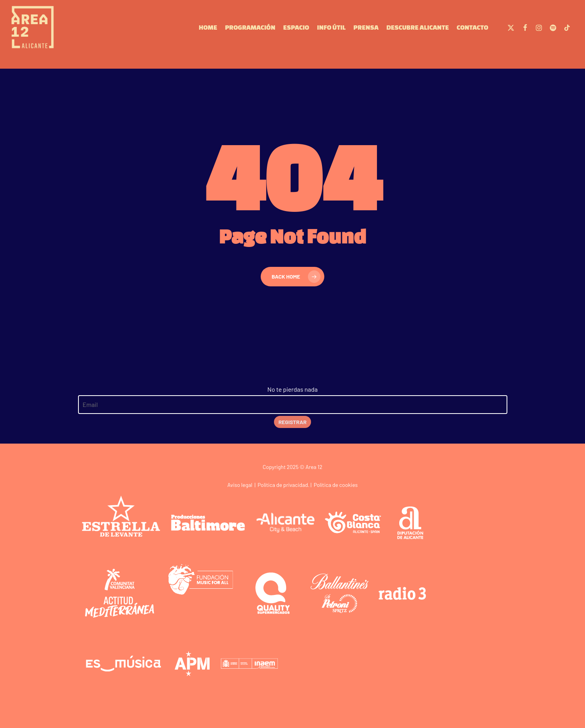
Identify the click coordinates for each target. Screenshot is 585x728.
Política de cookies (336, 485)
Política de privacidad (283, 485)
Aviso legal (240, 485)
